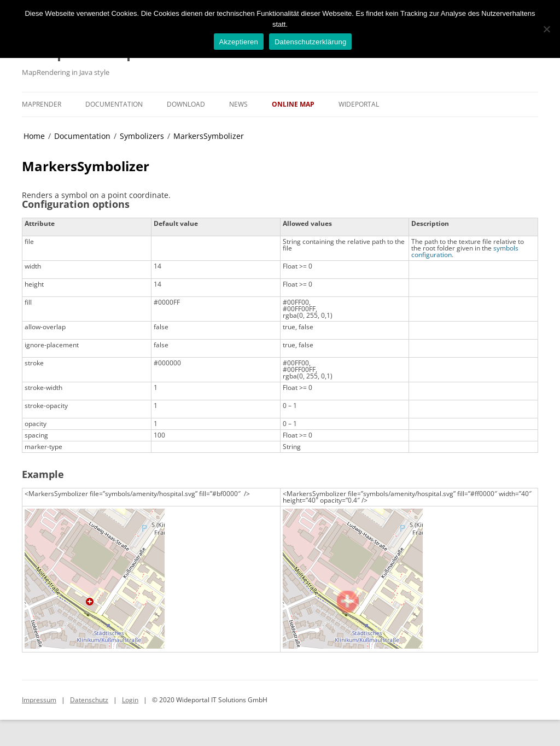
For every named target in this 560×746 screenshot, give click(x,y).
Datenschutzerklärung (310, 42)
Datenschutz (89, 700)
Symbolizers (142, 136)
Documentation (114, 104)
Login (130, 700)
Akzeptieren (239, 42)
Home (34, 136)
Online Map (293, 104)
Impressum (39, 700)
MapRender (42, 104)
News (238, 104)
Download (186, 104)
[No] (546, 29)
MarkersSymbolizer (209, 136)
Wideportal (359, 104)
